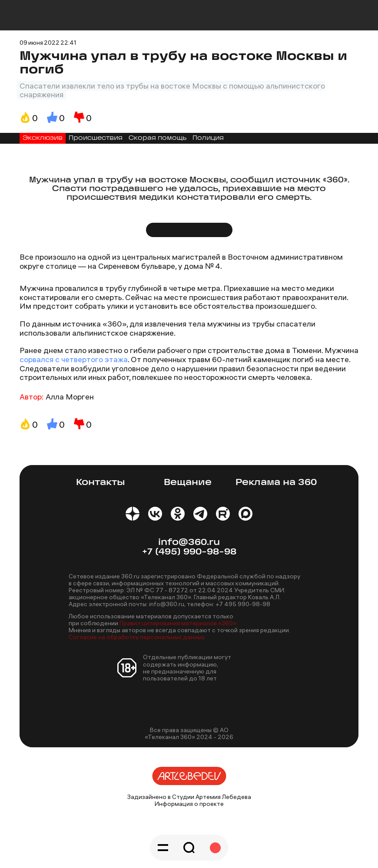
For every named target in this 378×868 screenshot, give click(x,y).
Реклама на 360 (276, 483)
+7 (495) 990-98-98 (189, 552)
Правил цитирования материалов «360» (178, 623)
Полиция (208, 138)
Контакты (101, 483)
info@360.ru (189, 543)
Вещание (188, 483)
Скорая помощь (157, 138)
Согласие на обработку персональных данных (137, 637)
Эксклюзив (43, 138)
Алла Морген (70, 397)
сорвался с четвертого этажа (74, 359)
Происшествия (96, 138)
